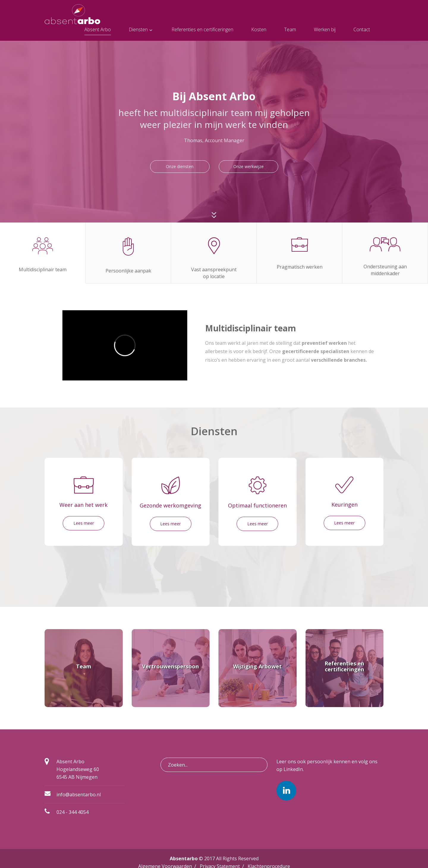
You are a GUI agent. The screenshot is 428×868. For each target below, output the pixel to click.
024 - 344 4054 (73, 812)
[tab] (43, 253)
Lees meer (84, 523)
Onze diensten (180, 166)
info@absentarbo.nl (79, 795)
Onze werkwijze (248, 166)
